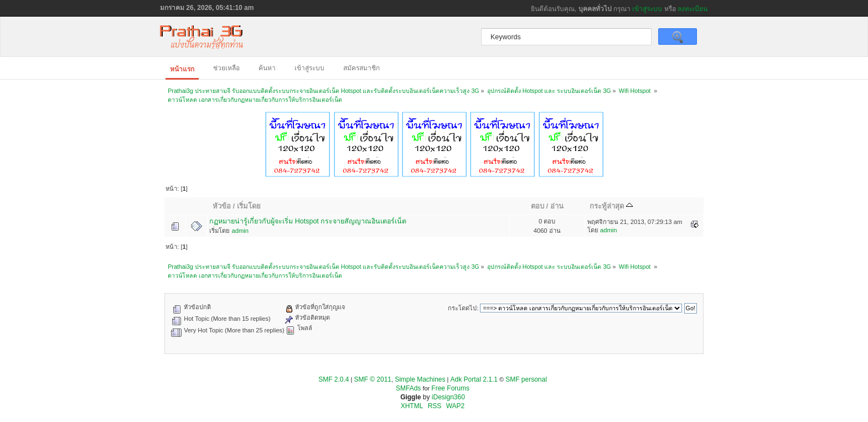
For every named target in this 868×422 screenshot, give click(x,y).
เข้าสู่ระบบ (647, 9)
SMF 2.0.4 (334, 379)
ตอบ (538, 206)
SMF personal (526, 379)
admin (240, 231)
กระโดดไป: (463, 308)
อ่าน (557, 206)
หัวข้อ (222, 206)
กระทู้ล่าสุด (611, 206)
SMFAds (408, 388)
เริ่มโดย (249, 206)
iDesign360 (448, 397)
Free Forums (450, 388)
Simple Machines (420, 379)
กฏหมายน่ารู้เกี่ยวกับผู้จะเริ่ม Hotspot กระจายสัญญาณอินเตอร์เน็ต (308, 221)
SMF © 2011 (373, 379)
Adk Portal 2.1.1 (474, 379)
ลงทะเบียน (693, 9)
